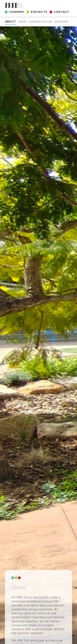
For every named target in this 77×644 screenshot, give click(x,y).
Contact (61, 12)
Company (17, 12)
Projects (39, 12)
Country (62, 22)
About (10, 22)
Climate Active (41, 22)
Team (22, 22)
